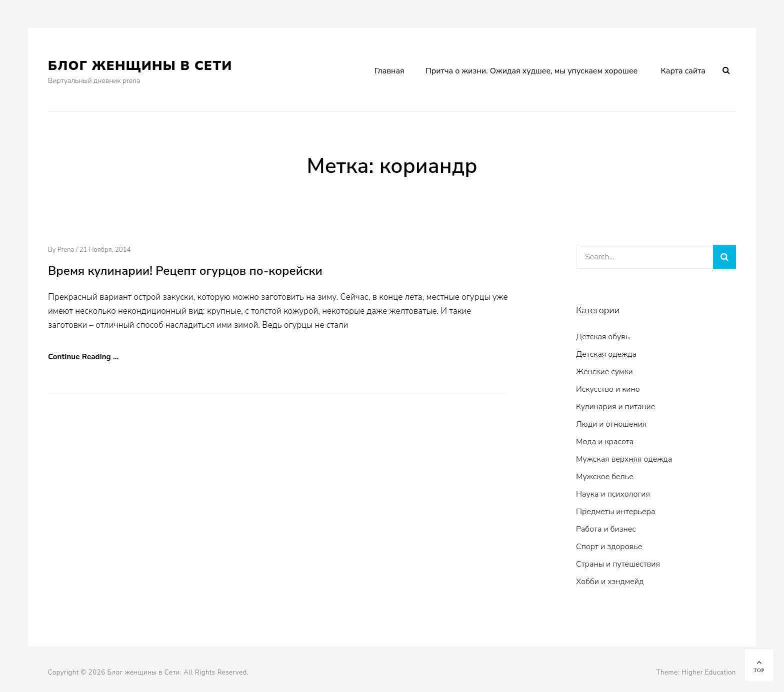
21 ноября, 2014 (105, 250)
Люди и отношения (611, 424)
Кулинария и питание (615, 407)
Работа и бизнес (606, 529)
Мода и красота (605, 442)
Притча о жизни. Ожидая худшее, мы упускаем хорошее (532, 71)
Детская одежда (606, 354)
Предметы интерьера (615, 512)
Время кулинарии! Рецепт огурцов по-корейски (185, 271)
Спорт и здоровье (609, 547)
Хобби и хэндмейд (610, 582)
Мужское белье (605, 477)
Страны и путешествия (618, 564)
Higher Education (709, 673)
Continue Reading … (83, 357)
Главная (389, 71)
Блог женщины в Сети (140, 66)
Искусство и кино (608, 389)
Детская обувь (603, 337)
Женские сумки (604, 372)
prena (66, 250)
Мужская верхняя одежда (624, 459)
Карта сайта (683, 71)
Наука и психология (613, 494)
